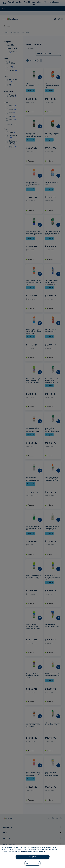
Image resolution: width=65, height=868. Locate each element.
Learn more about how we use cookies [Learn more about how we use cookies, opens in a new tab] (34, 851)
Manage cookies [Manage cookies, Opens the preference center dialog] (32, 863)
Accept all (33, 857)
